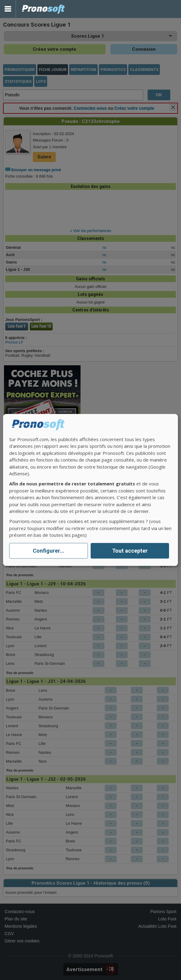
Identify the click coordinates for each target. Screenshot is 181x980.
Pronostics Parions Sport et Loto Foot (43, 9)
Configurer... (49, 551)
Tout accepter (130, 551)
